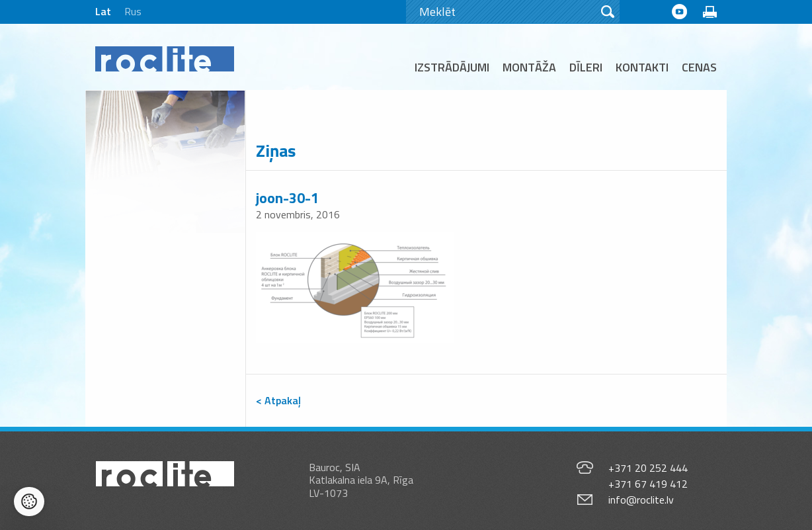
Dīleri (586, 67)
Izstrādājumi (452, 67)
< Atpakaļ (278, 400)
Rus (133, 11)
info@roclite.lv (641, 500)
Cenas (699, 67)
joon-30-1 (287, 198)
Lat (103, 11)
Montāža (529, 67)
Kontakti (642, 67)
